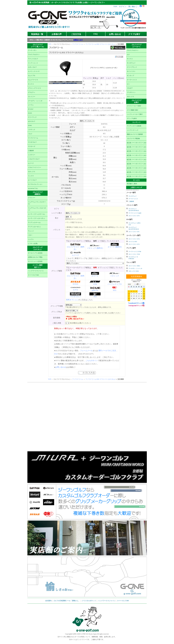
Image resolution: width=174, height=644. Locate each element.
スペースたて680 (33, 275)
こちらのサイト (92, 361)
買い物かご (133, 6)
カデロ (75, 290)
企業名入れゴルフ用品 (35, 257)
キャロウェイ (131, 63)
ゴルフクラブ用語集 (133, 139)
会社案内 (48, 601)
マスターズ (32, 146)
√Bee (95, 297)
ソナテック (32, 130)
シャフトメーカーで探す (135, 114)
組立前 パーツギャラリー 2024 (137, 151)
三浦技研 (31, 151)
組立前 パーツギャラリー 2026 (137, 143)
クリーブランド (132, 67)
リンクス (31, 176)
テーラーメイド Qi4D (135, 213)
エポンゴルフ (32, 67)
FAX (56, 354)
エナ (128, 55)
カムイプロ (32, 76)
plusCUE (95, 290)
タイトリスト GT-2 (134, 239)
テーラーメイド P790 (135, 252)
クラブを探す (134, 34)
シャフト (31, 239)
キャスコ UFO (133, 242)
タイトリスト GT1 (134, 232)
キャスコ (31, 84)
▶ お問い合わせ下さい (75, 319)
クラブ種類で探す (133, 110)
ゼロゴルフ (32, 121)
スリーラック (32, 117)
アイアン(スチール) (34, 223)
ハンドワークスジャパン (36, 271)
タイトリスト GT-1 (134, 216)
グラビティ (32, 92)
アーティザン (32, 50)
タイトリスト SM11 (134, 266)
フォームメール (86, 351)
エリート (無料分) (115, 247)
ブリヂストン (131, 92)
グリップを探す (132, 119)
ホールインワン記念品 (35, 253)
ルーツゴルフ (32, 180)
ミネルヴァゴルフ (34, 159)
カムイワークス (33, 80)
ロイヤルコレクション (35, 184)
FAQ (96, 34)
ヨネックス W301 (134, 271)
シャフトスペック (133, 130)
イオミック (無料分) (95, 248)
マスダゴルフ (32, 142)
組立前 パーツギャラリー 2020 (137, 168)
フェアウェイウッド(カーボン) (37, 209)
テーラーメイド (132, 80)
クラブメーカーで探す (134, 106)
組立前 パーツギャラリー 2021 (137, 164)
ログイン (123, 6)
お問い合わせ (115, 34)
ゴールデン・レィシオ (35, 101)
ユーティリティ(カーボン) (36, 218)
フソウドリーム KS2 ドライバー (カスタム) (100, 44)
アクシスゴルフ (33, 59)
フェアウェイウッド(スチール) (37, 203)
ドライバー (32, 198)
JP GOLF (31, 109)
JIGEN (30, 113)
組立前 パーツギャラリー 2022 (137, 160)
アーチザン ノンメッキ (135, 268)
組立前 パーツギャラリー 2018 (137, 176)
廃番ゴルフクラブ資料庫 (135, 134)
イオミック (115, 276)
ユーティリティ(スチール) (36, 214)
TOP (115, 6)
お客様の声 (57, 34)
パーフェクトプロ (115, 284)
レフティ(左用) (33, 244)
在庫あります (78, 40)
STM (95, 284)
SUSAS (75, 284)
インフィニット (33, 63)
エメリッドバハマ (34, 71)
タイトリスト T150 (134, 254)
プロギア (130, 88)
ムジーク (31, 163)
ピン (128, 84)
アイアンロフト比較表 (134, 126)
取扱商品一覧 (37, 34)
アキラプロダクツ (34, 55)
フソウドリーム (33, 138)
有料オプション (72, 300)
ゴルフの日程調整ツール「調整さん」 (67, 601)
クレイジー (32, 97)
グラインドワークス (34, 88)
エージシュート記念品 (35, 261)
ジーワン (31, 105)
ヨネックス (32, 172)
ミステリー (32, 155)
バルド (30, 134)
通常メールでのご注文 (107, 351)
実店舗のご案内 (132, 184)
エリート (95, 276)
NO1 (115, 290)
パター (30, 235)
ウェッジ (31, 231)
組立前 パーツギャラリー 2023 (137, 155)
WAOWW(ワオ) (33, 188)
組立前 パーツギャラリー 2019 (137, 172)
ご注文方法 (76, 34)
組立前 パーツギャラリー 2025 (137, 147)
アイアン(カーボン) (34, 227)
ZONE (30, 126)
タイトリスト (131, 71)
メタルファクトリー (34, 167)
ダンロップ (130, 76)
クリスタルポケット (89, 601)
